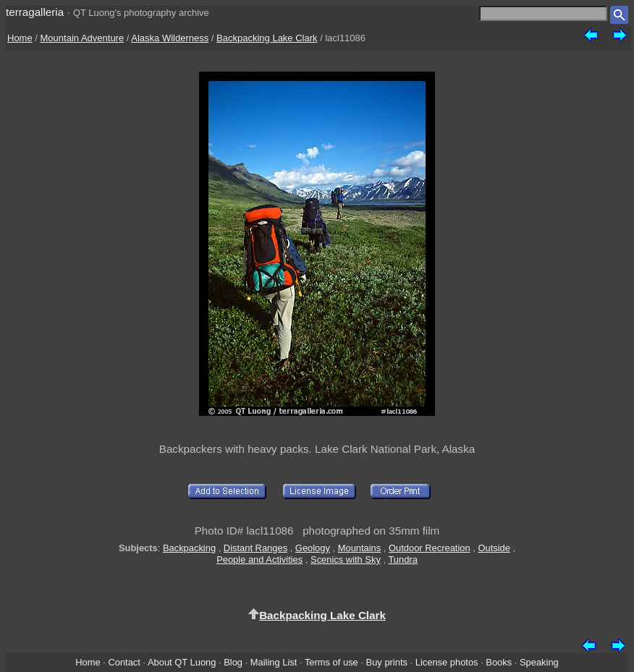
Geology (313, 548)
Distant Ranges (255, 548)
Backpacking (189, 548)
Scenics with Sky (346, 560)
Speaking (539, 662)
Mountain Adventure (83, 38)
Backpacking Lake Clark (267, 38)
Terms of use (331, 662)
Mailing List (274, 662)
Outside (494, 548)
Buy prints (387, 662)
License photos (447, 662)
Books (499, 662)
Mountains (360, 548)
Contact (124, 662)
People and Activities (259, 560)
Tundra (402, 560)
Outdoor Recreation (430, 548)
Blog (233, 662)
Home (20, 38)
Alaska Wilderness (170, 38)
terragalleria (35, 12)
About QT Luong (182, 662)
